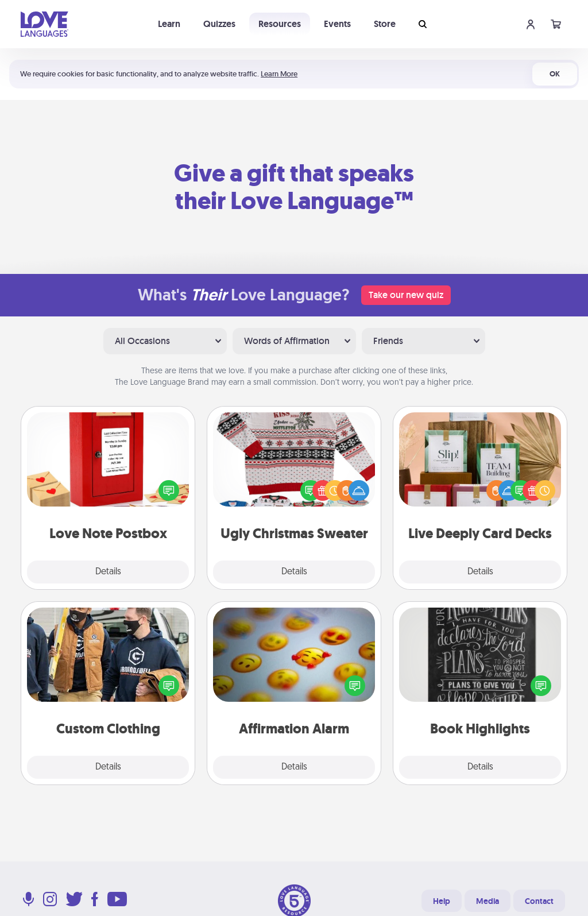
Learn (169, 24)
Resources (280, 24)
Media (488, 901)
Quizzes (219, 24)
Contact (539, 901)
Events (337, 24)
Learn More (279, 74)
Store (385, 24)
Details (108, 572)
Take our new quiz (406, 295)
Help (442, 901)
